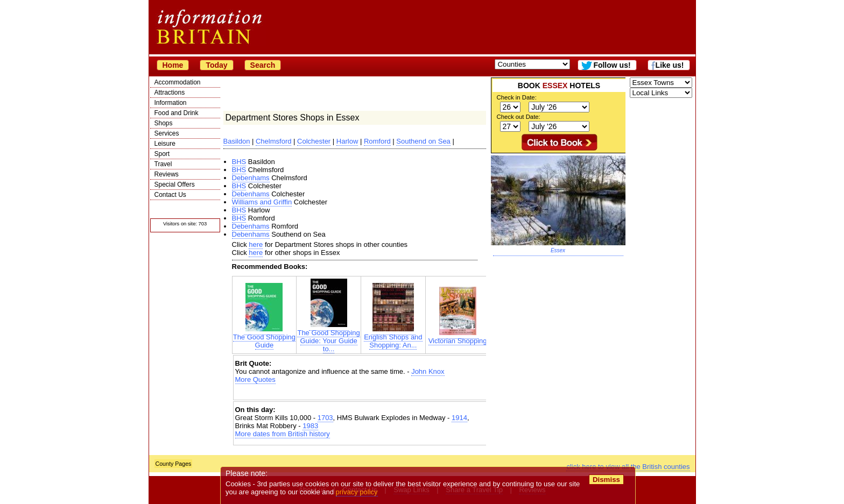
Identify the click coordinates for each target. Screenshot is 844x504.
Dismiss (606, 480)
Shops (164, 123)
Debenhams (251, 178)
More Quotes (255, 379)
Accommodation (178, 82)
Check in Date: (517, 97)
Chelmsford (273, 141)
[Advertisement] (361, 393)
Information (171, 103)
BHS (239, 162)
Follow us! (612, 65)
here (256, 244)
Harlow (347, 141)
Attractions (170, 93)
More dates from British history (283, 434)
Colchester (314, 141)
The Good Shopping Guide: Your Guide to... (328, 338)
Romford (377, 141)
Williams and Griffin (262, 202)
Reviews (167, 174)
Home (173, 65)
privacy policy (357, 492)
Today (216, 65)
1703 (325, 418)
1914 (459, 418)
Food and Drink (177, 113)
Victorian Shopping (458, 338)
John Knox (428, 371)
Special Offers (175, 184)
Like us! (670, 65)
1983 (310, 426)
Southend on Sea (423, 141)
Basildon (237, 141)
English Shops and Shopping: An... (393, 338)
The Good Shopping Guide (264, 338)
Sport (162, 154)
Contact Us (170, 195)
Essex (558, 250)
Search (263, 65)
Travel (163, 164)
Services (167, 133)
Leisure (165, 144)
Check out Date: (519, 117)
